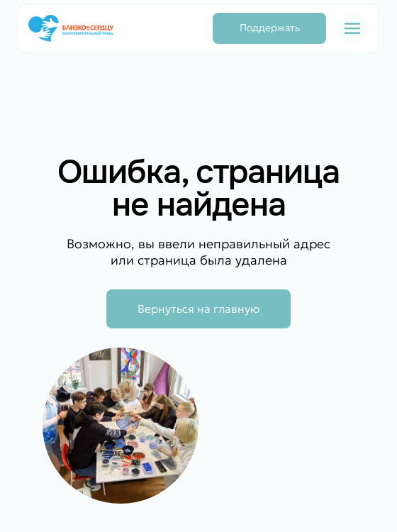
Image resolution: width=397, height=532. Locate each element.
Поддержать (270, 28)
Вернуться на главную (198, 309)
